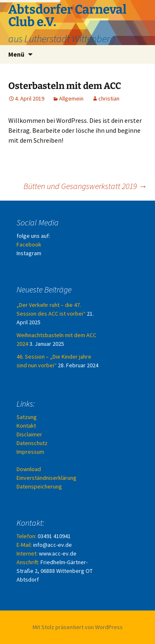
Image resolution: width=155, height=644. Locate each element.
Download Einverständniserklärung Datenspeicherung (46, 478)
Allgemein (71, 98)
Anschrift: (28, 562)
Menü (16, 54)
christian (109, 98)
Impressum (30, 452)
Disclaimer (29, 434)
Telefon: (26, 536)
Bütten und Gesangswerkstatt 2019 (85, 186)
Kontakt (26, 426)
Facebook (29, 244)
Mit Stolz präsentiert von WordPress (78, 627)
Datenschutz (32, 443)
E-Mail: (24, 545)
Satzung (27, 417)
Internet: (27, 553)
